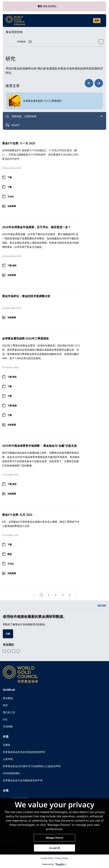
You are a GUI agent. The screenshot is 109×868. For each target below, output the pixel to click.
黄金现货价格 (14, 32)
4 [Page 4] (63, 595)
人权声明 (8, 759)
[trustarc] (61, 864)
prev (89, 83)
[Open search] (88, 21)
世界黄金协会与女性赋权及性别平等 (23, 780)
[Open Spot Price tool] (101, 42)
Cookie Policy (47, 858)
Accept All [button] (54, 848)
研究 (5, 705)
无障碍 (7, 745)
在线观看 (12, 206)
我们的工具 (9, 712)
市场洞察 (8, 726)
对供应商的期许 (12, 773)
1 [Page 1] (41, 595)
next (99, 83)
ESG (5, 719)
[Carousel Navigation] (94, 83)
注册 (8, 634)
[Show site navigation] (102, 21)
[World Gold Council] (15, 21)
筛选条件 (16, 125)
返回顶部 (102, 606)
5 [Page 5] (70, 595)
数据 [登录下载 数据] (10, 554)
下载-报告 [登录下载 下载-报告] (12, 265)
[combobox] (54, 116)
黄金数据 (8, 698)
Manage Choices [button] (54, 838)
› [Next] (77, 595)
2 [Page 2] (48, 595)
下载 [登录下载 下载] (10, 177)
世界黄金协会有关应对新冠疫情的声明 (24, 752)
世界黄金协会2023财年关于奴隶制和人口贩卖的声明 (32, 766)
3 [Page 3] (56, 595)
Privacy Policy (62, 858)
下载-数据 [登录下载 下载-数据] (12, 406)
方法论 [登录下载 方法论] (11, 197)
